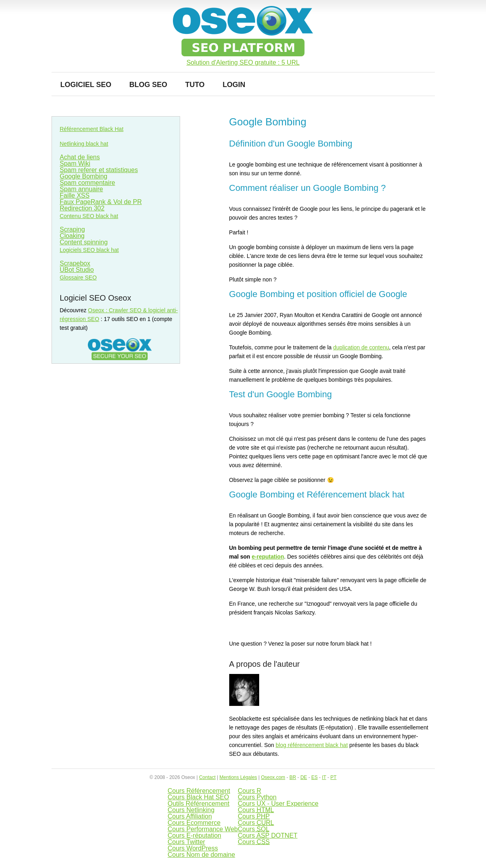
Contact (207, 777)
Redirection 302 (82, 208)
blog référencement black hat (312, 745)
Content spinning (84, 242)
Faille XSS (75, 195)
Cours (256, 810)
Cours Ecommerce (194, 823)
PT (333, 777)
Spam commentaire (88, 183)
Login (234, 85)
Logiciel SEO (86, 85)
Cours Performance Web (203, 829)
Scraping (72, 229)
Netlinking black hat (84, 144)
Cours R (249, 791)
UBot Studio (77, 270)
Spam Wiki (75, 163)
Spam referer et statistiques (99, 170)
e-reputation (268, 557)
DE (304, 777)
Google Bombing (84, 176)
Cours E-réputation (194, 835)
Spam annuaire (82, 189)
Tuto (195, 85)
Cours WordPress (193, 848)
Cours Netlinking (191, 810)
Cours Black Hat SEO (198, 797)
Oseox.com (273, 777)
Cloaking (72, 236)
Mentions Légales (238, 777)
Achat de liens (80, 157)
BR (293, 777)
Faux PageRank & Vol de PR (101, 202)
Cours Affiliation (190, 816)
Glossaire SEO (78, 277)
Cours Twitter (186, 842)
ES (314, 777)
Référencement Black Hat (92, 129)
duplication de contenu (361, 347)
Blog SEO (148, 85)
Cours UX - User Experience (278, 804)
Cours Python (257, 797)
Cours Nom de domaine (201, 855)
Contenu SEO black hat (89, 216)
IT (324, 777)
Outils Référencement (199, 804)
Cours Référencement (199, 791)
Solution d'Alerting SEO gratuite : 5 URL (243, 63)
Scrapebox (75, 263)
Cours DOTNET (267, 835)
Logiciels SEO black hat (89, 250)
